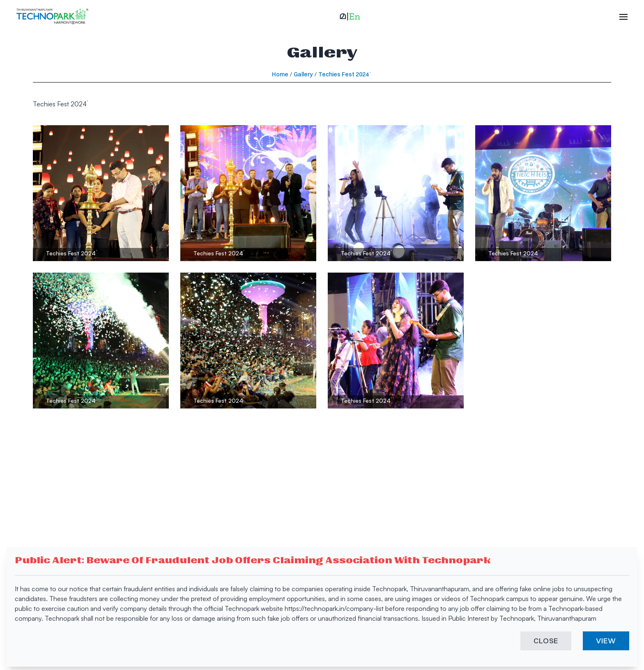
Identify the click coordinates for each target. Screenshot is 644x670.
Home (280, 74)
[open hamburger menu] (619, 16)
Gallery (303, 74)
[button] (350, 16)
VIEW (606, 641)
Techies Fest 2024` (345, 74)
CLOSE (546, 641)
